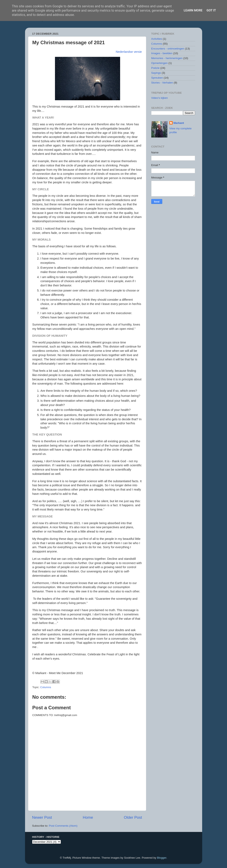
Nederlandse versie (129, 52)
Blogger (162, 858)
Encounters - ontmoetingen (168, 49)
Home (88, 817)
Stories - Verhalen (162, 83)
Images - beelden (162, 53)
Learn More (193, 10)
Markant (179, 123)
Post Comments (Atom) (63, 826)
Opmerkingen (160, 63)
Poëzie (155, 68)
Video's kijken (160, 98)
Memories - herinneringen (167, 58)
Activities (157, 39)
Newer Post (42, 817)
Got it (211, 10)
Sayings (156, 73)
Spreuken (157, 78)
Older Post (133, 817)
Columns (46, 687)
